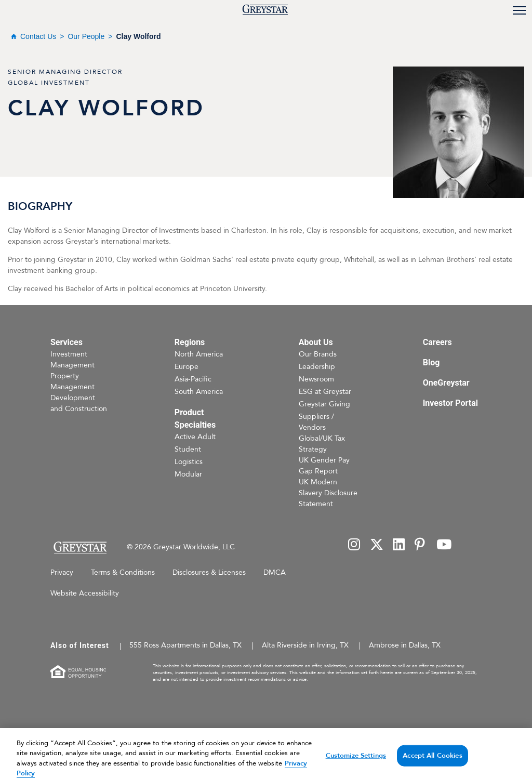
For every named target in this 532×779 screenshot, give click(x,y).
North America (199, 354)
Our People (86, 36)
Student (188, 449)
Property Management (72, 381)
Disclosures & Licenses (209, 572)
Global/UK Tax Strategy (322, 444)
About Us (316, 342)
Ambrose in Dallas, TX (405, 645)
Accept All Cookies (432, 764)
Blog (431, 362)
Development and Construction (79, 403)
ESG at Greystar (325, 392)
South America (199, 392)
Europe (187, 367)
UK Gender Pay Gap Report (324, 466)
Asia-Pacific (193, 379)
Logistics (189, 462)
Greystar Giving (324, 404)
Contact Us (38, 36)
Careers (437, 342)
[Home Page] (80, 547)
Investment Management (72, 360)
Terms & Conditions (123, 572)
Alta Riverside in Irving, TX (305, 645)
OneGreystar (446, 383)
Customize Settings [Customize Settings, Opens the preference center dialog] (356, 764)
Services (66, 342)
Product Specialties (195, 419)
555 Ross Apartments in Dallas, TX (185, 645)
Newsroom (316, 379)
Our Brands (318, 354)
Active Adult (195, 437)
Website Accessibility (85, 593)
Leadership (317, 367)
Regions (190, 342)
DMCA (275, 572)
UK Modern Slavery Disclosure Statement (328, 493)
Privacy (62, 572)
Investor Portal (450, 403)
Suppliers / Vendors (316, 422)
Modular (188, 474)
